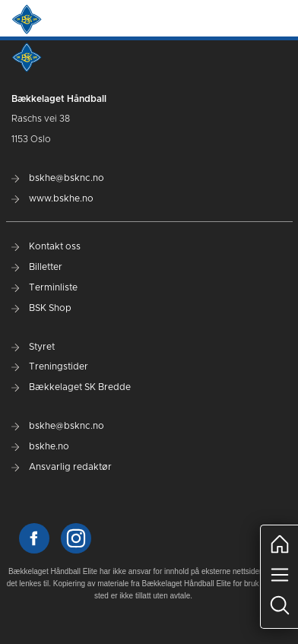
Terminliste (44, 287)
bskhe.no (40, 446)
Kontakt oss (46, 246)
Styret (33, 347)
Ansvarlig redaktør (62, 467)
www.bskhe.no (52, 198)
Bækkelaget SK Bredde (71, 387)
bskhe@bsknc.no (58, 178)
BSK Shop (41, 308)
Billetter (37, 267)
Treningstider (50, 366)
